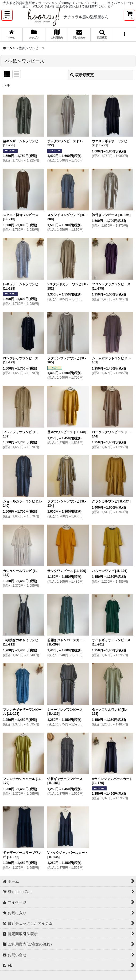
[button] (7, 15)
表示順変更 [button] (82, 75)
